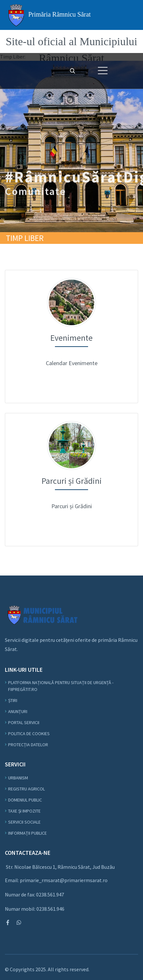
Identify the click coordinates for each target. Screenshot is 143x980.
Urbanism (18, 778)
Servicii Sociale (24, 822)
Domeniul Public (25, 800)
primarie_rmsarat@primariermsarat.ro (64, 880)
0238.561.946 (50, 909)
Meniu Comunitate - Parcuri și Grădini (72, 418)
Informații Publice (27, 833)
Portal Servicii (24, 722)
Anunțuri (18, 711)
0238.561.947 (50, 894)
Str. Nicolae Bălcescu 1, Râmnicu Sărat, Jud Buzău (60, 867)
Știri (13, 700)
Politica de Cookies (29, 734)
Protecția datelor (28, 745)
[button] (103, 71)
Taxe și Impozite (24, 811)
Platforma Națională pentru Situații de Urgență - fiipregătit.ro (61, 686)
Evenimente (72, 275)
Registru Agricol (26, 789)
